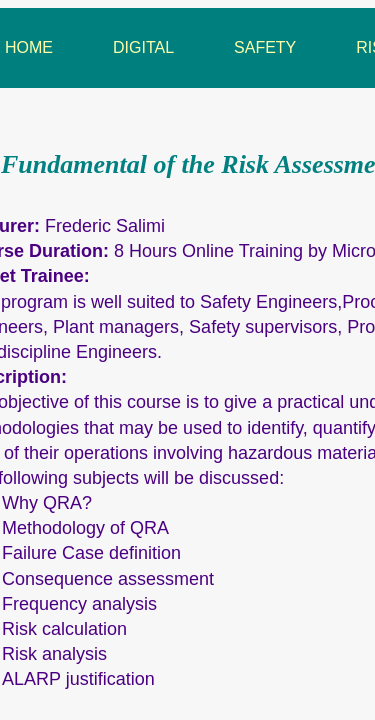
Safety (265, 47)
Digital (143, 47)
